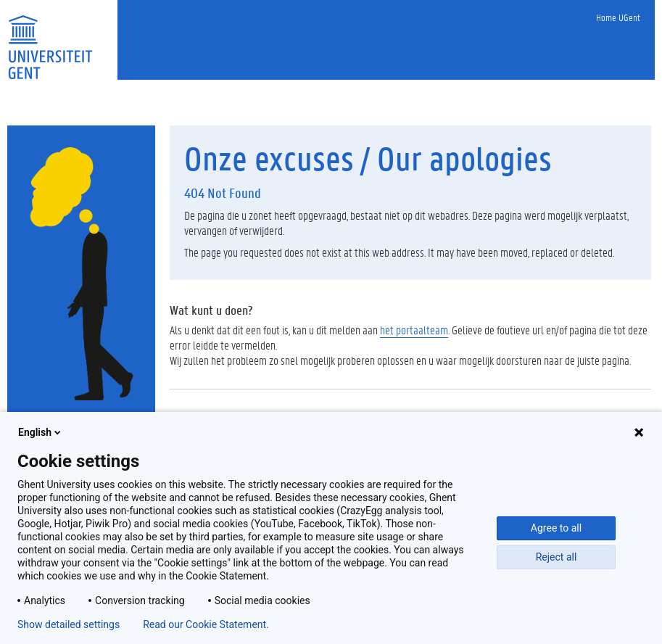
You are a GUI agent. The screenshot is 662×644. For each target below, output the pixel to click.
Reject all (557, 557)
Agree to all (556, 528)
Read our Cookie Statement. (206, 624)
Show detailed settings (69, 624)
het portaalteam (414, 330)
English (41, 432)
